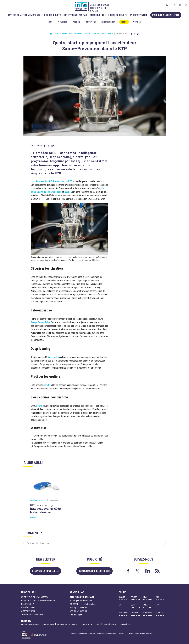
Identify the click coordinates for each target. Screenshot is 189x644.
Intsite (47, 192)
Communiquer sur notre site (95, 571)
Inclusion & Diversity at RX (90, 624)
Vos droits (129, 634)
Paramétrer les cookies (143, 634)
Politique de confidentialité (107, 634)
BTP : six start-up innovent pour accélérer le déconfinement (46, 509)
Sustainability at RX (110, 624)
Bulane (68, 192)
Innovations (91, 22)
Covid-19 (137, 22)
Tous (50, 22)
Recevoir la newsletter (46, 571)
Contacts (73, 634)
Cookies (121, 634)
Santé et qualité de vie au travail (25, 15)
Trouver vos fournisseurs (32, 615)
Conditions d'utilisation (86, 634)
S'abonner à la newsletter (166, 15)
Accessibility (125, 624)
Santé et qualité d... (38, 500)
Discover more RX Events (30, 624)
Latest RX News (48, 624)
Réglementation (108, 22)
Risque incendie (98, 15)
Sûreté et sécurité (118, 15)
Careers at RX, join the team (67, 624)
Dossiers (76, 22)
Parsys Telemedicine (40, 322)
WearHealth (56, 192)
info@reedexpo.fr (76, 615)
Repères (124, 22)
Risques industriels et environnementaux (66, 15)
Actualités (62, 22)
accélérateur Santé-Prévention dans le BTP (52, 181)
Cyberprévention (139, 15)
